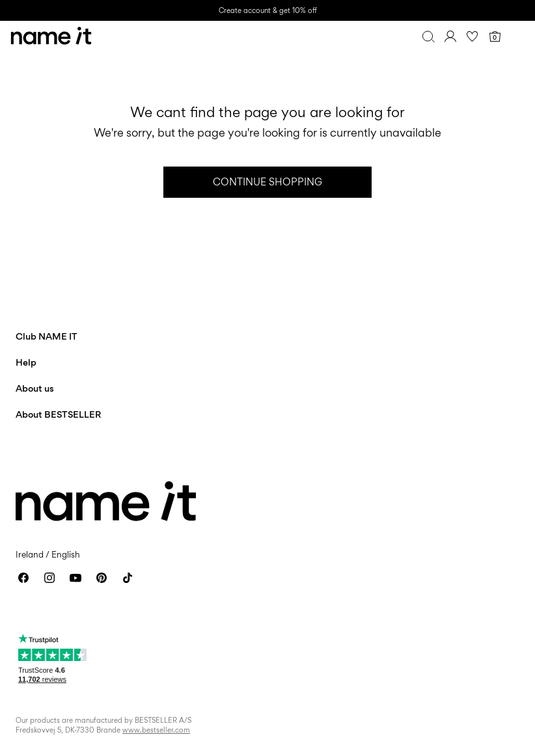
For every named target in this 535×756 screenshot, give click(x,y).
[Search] (428, 36)
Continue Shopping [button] (267, 182)
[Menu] (517, 36)
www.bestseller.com (156, 730)
